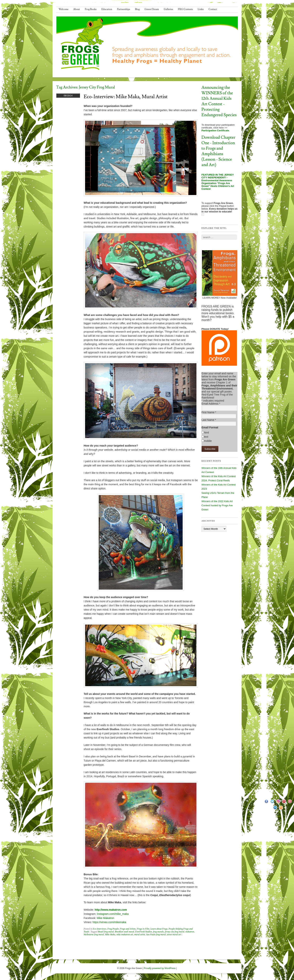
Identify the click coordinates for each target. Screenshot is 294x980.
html (206, 433)
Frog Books (91, 9)
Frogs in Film (143, 929)
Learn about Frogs (159, 929)
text (206, 437)
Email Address (211, 404)
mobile (208, 441)
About (77, 9)
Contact (213, 9)
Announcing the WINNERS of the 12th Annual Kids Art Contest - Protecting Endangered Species (219, 101)
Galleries (168, 9)
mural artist (140, 934)
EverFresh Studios (144, 932)
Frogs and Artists (128, 929)
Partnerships (124, 9)
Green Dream (152, 9)
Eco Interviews (100, 929)
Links (201, 9)
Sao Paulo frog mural (156, 934)
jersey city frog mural (175, 932)
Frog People (113, 929)
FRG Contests (185, 9)
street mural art (174, 934)
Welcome (64, 9)
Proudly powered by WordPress (160, 968)
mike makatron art (125, 934)
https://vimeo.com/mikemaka (109, 922)
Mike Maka (110, 934)
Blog (137, 9)
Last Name (209, 420)
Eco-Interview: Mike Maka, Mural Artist (126, 97)
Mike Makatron (105, 918)
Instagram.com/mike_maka (113, 914)
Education (107, 9)
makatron (190, 932)
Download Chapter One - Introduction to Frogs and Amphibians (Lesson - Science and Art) (218, 151)
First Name (209, 412)
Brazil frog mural (106, 932)
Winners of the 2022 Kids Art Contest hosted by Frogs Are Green (217, 505)
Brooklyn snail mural (125, 932)
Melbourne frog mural (94, 934)
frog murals (158, 932)
